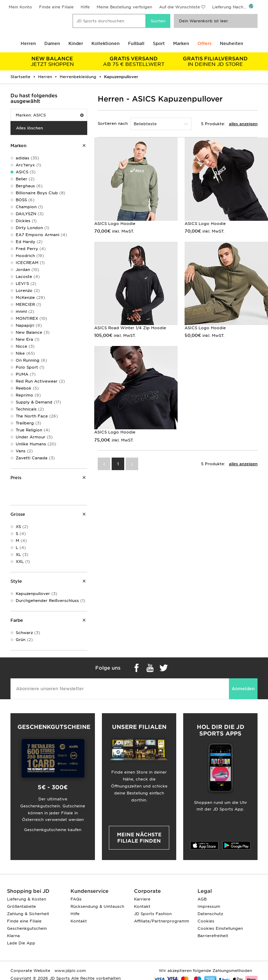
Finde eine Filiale (56, 7)
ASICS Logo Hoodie (115, 224)
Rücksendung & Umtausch (97, 906)
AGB (202, 899)
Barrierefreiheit (213, 936)
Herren (28, 43)
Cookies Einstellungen (220, 928)
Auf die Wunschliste (180, 7)
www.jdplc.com (69, 971)
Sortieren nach (113, 123)
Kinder (76, 43)
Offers (204, 43)
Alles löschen (29, 128)
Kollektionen (106, 43)
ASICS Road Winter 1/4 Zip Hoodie (130, 328)
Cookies (206, 921)
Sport (159, 43)
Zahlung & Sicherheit (28, 914)
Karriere (142, 899)
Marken (181, 43)
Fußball (136, 43)
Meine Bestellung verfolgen (124, 7)
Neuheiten (232, 43)
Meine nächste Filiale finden (139, 838)
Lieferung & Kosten (27, 899)
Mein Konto (20, 7)
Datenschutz (210, 914)
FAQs (76, 899)
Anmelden (243, 689)
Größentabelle (21, 906)
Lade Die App (21, 943)
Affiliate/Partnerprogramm (162, 921)
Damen (52, 43)
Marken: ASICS (50, 115)
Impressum (209, 906)
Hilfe (85, 7)
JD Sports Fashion (153, 914)
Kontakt (79, 921)
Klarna (13, 936)
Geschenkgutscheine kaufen (53, 830)
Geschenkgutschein (27, 928)
